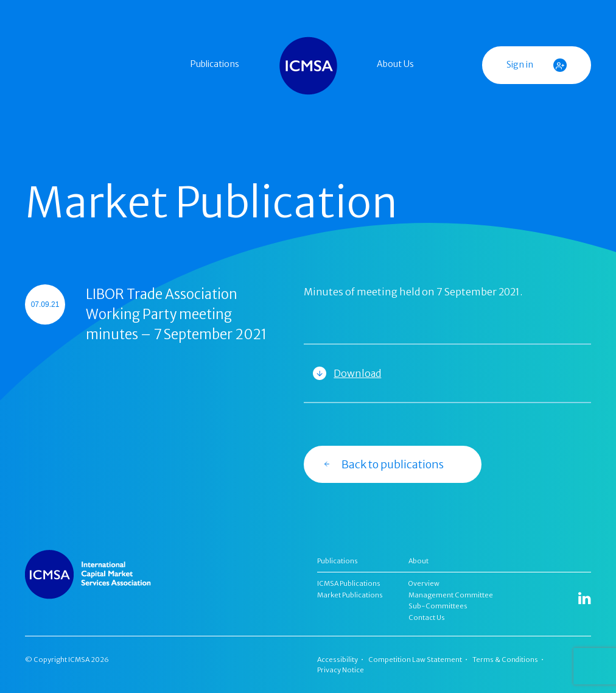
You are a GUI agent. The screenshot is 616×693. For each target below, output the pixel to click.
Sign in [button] (537, 65)
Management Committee (451, 595)
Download (357, 373)
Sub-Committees (438, 606)
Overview (424, 583)
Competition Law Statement (415, 660)
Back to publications (383, 464)
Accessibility (338, 660)
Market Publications (350, 595)
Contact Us (427, 617)
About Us (395, 64)
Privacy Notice (341, 670)
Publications (215, 64)
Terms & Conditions (505, 660)
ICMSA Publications (349, 583)
